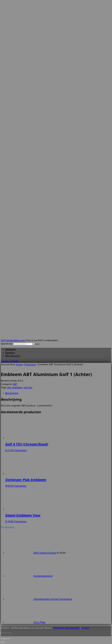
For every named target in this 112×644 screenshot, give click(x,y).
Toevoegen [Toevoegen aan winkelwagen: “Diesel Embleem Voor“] (20, 521)
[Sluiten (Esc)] (9, 639)
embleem (17, 388)
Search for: (7, 344)
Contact (85, 628)
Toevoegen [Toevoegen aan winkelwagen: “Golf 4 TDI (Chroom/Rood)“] (20, 450)
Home (19, 365)
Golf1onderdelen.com (13, 340)
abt (9, 388)
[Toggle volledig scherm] (4, 639)
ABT (15, 384)
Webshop (10, 349)
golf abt (28, 388)
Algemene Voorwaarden (66, 628)
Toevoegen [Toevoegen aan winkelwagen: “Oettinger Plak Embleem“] (20, 486)
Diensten (10, 353)
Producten (30, 365)
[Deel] (6, 639)
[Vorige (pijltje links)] (2, 642)
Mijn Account (13, 356)
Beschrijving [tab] (12, 393)
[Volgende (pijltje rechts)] (4, 642)
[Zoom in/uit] (2, 639)
